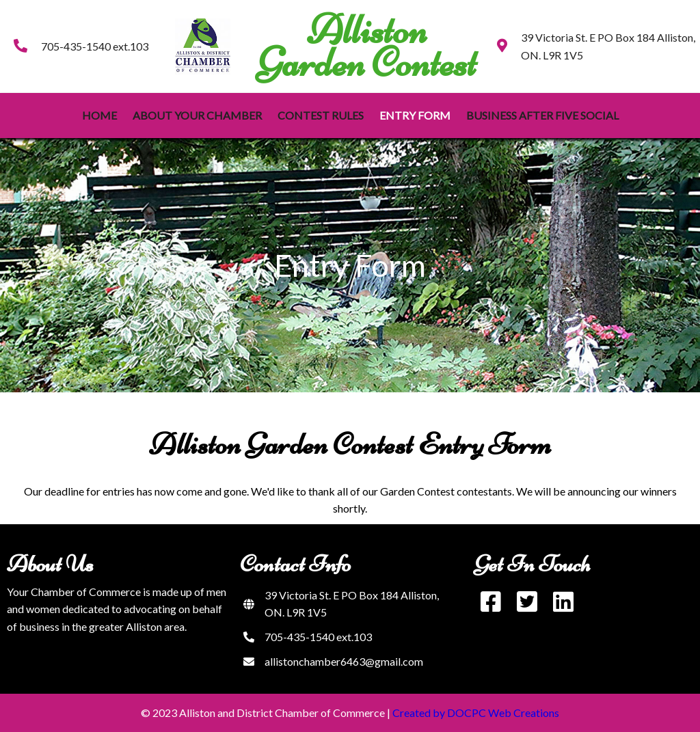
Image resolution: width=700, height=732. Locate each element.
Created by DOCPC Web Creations (476, 713)
